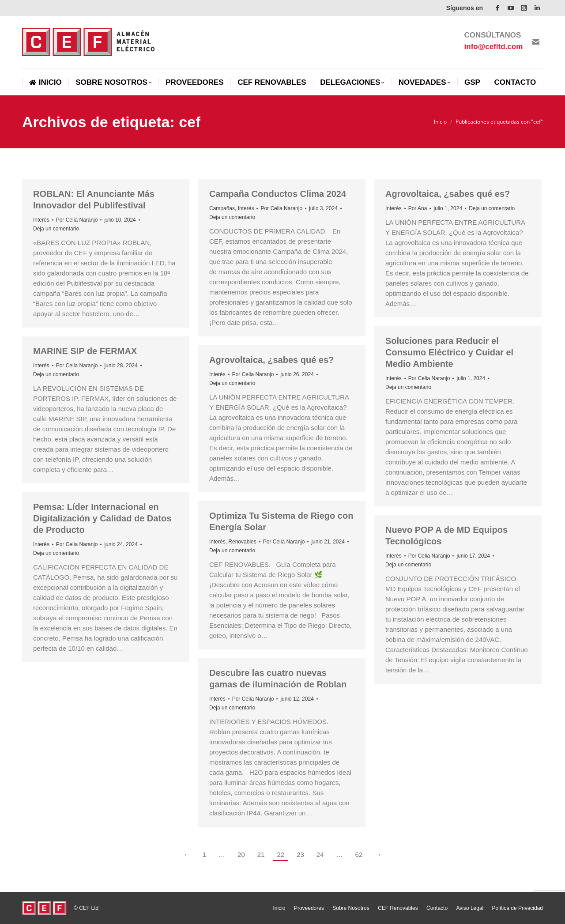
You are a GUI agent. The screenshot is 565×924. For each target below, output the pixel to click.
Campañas (222, 208)
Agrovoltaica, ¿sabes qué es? (448, 194)
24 (320, 854)
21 (261, 854)
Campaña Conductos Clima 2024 (278, 194)
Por (77, 220)
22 (281, 854)
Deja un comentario (56, 229)
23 (300, 854)
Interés (41, 220)
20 (241, 854)
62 (359, 854)
